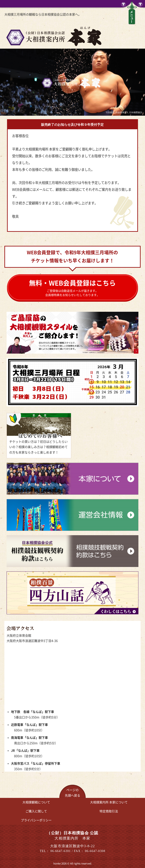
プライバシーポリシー (36, 820)
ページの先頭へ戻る (72, 793)
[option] (72, 82)
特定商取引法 (109, 811)
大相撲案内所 (109, 802)
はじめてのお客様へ (39, 436)
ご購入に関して (36, 811)
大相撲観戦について (36, 802)
